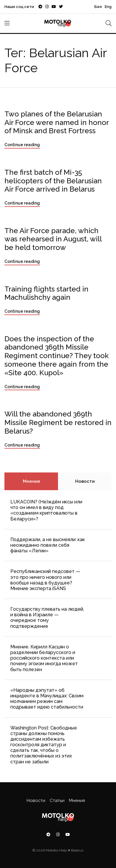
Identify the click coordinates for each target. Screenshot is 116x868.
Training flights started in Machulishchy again (46, 293)
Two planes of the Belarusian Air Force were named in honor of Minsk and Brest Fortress (57, 122)
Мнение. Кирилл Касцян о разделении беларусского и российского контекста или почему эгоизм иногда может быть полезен (44, 658)
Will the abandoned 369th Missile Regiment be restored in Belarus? (58, 423)
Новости (85, 481)
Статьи (57, 801)
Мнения (31, 481)
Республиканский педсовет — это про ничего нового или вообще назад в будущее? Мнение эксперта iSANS (45, 580)
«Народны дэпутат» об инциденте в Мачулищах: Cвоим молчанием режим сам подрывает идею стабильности (47, 699)
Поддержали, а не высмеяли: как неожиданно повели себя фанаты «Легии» (48, 545)
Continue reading (22, 145)
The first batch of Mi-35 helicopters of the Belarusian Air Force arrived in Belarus (53, 181)
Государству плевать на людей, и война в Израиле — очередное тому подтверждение (47, 618)
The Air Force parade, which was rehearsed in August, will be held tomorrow (53, 239)
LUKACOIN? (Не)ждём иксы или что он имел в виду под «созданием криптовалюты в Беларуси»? (46, 510)
